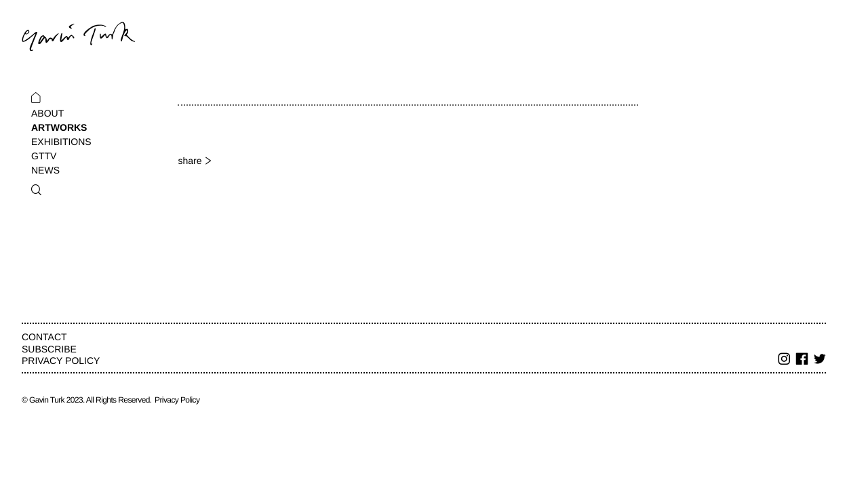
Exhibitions (61, 142)
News (45, 170)
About (47, 113)
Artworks (59, 127)
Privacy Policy (61, 361)
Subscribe (49, 349)
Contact (44, 337)
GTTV (44, 156)
